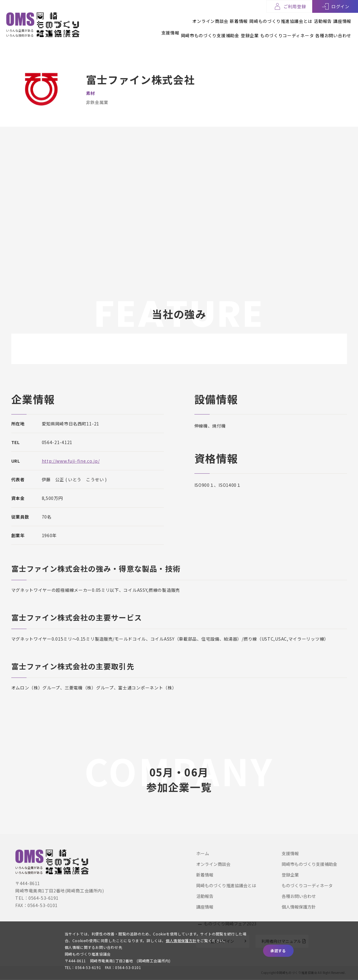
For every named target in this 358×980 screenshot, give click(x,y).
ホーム (203, 853)
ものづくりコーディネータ (278, 30)
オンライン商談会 (175, 18)
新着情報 (213, 18)
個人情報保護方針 (299, 906)
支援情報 (135, 30)
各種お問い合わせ (333, 30)
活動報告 (314, 18)
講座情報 (342, 18)
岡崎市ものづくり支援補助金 (184, 30)
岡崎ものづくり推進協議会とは (263, 18)
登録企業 (232, 30)
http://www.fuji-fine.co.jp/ (71, 461)
